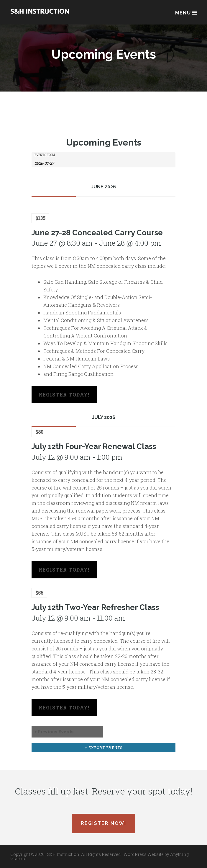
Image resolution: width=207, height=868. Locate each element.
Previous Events (54, 732)
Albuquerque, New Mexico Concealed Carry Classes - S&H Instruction (40, 15)
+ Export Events (104, 748)
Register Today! (64, 395)
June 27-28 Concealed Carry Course (97, 239)
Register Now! (103, 823)
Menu (186, 12)
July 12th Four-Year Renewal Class (94, 452)
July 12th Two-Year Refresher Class (95, 613)
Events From (45, 155)
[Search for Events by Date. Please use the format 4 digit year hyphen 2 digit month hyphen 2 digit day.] (49, 163)
